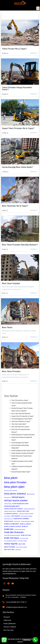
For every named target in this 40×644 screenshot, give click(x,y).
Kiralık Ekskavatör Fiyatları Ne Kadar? (23, 435)
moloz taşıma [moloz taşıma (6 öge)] (11, 544)
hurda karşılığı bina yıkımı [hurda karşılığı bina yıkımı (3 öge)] (20, 504)
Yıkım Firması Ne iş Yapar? (20, 400)
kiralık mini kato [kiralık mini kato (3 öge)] (26, 535)
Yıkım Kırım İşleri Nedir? (19, 424)
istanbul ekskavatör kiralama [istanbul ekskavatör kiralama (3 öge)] (14, 509)
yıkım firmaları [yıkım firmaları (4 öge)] (10, 547)
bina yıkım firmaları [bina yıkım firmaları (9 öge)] (15, 482)
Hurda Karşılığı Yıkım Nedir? (20, 443)
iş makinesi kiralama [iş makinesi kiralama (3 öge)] (11, 514)
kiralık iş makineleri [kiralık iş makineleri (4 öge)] (12, 524)
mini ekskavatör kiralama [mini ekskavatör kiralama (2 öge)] (10, 541)
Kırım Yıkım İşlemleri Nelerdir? (21, 414)
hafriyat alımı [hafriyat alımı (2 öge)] (7, 498)
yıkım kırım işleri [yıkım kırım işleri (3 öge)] (9, 549)
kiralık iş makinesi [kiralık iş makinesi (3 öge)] (25, 524)
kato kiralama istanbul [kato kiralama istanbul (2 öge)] (27, 516)
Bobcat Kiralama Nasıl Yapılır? (21, 472)
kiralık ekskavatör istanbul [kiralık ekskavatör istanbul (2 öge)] (27, 521)
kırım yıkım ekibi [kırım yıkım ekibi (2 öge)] (24, 538)
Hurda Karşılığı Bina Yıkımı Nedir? (22, 419)
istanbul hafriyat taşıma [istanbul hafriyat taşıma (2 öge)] (10, 511)
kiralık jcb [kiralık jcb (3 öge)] (25, 526)
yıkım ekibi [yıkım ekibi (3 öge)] (22, 544)
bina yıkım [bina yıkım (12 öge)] (11, 478)
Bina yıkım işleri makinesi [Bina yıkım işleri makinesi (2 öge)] (11, 491)
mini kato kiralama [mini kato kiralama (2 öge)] (22, 541)
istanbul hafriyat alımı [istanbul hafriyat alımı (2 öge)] (29, 509)
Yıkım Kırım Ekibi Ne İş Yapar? (21, 421)
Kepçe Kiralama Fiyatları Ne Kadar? (23, 453)
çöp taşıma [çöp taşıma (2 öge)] (18, 550)
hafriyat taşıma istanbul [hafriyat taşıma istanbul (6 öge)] (16, 500)
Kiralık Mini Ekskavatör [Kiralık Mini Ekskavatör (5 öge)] (14, 532)
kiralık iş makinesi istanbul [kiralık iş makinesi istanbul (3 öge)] (13, 526)
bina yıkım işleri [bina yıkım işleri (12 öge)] (14, 487)
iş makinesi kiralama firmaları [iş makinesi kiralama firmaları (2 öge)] (26, 514)
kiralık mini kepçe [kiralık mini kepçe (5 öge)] (12, 538)
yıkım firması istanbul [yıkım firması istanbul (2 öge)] (22, 547)
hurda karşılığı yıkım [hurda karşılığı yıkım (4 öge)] (12, 506)
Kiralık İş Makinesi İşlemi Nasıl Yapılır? (23, 451)
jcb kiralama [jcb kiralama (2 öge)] (7, 516)
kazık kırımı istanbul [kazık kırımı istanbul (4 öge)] (21, 519)
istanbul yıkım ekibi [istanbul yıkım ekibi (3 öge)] (23, 511)
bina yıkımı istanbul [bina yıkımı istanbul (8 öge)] (15, 494)
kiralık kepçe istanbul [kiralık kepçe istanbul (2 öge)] (20, 529)
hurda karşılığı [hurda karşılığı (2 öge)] (8, 504)
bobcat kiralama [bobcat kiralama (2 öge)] (31, 494)
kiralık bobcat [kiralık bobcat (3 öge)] (9, 521)
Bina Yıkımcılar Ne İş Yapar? (20, 427)
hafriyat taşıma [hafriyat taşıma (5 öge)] (18, 497)
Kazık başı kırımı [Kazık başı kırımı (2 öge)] (8, 519)
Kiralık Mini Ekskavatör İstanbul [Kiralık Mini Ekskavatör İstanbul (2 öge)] (12, 535)
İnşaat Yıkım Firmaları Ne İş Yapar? (23, 416)
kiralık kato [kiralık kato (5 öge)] (9, 529)
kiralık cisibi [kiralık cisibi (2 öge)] (17, 521)
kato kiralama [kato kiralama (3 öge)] (16, 516)
